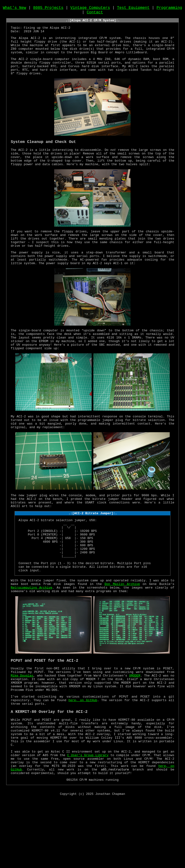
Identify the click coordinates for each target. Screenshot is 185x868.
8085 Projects (48, 9)
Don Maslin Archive (122, 630)
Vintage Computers (90, 9)
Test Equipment (133, 9)
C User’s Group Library (88, 819)
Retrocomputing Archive (32, 635)
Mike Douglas (22, 726)
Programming (169, 9)
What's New (15, 9)
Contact (95, 14)
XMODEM (135, 726)
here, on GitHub (83, 755)
